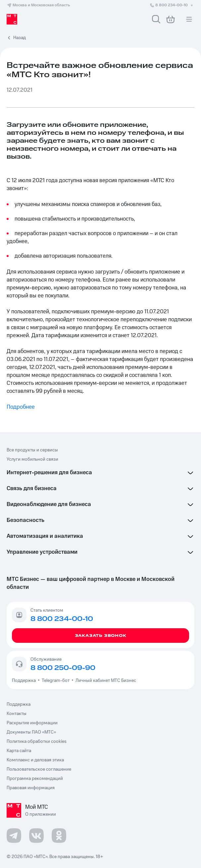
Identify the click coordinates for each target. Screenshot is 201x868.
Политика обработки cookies (37, 741)
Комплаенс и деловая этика (35, 760)
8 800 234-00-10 (172, 5)
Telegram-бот (56, 681)
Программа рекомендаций (35, 779)
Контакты (17, 714)
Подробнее (21, 407)
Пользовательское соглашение (39, 769)
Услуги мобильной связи (32, 459)
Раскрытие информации (32, 723)
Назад (20, 38)
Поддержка (25, 681)
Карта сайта (19, 751)
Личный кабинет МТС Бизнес (106, 681)
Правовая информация (31, 788)
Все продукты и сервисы (32, 450)
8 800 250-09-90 (63, 668)
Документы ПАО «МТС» (31, 732)
